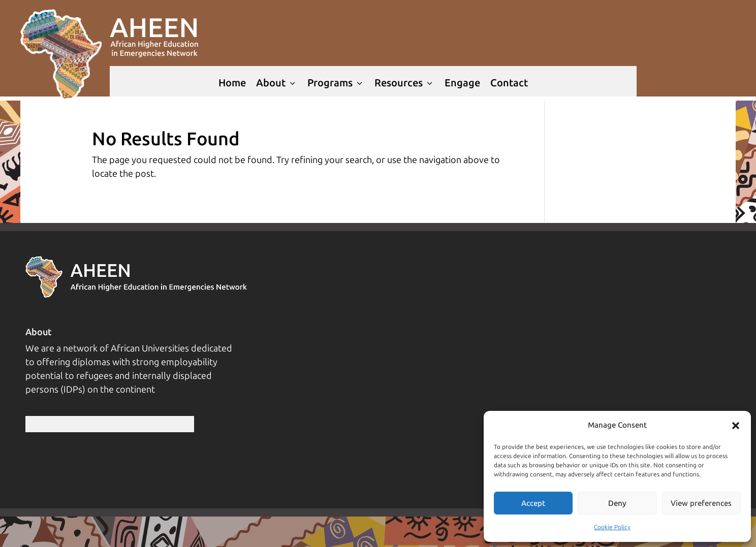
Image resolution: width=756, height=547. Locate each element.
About (277, 83)
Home (232, 83)
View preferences (701, 503)
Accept (533, 503)
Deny (617, 503)
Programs (336, 83)
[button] (736, 426)
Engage (462, 83)
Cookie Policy (612, 527)
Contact (509, 83)
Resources (404, 83)
